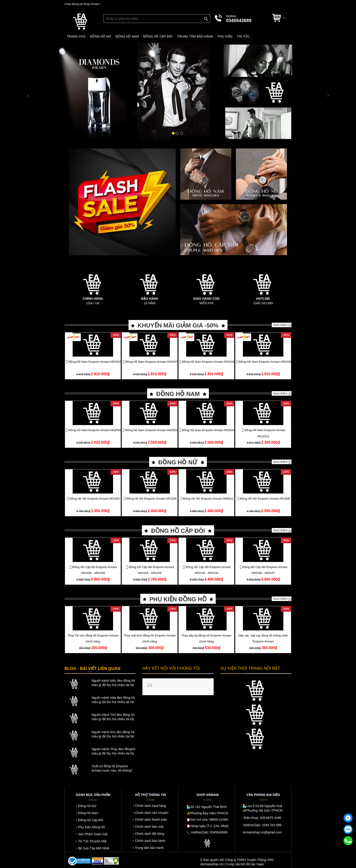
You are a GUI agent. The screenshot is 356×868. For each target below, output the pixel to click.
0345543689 (239, 20)
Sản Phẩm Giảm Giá (93, 834)
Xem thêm (282, 325)
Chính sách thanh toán (151, 820)
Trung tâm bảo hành (149, 848)
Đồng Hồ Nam (88, 813)
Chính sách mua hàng (151, 806)
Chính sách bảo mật (149, 827)
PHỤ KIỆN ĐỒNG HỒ (178, 599)
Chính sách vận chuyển (152, 813)
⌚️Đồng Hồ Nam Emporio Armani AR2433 (206, 362)
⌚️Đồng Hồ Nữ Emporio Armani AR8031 (206, 499)
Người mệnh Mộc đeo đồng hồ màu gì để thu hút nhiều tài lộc (113, 683)
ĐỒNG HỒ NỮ (178, 462)
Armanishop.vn (168, 686)
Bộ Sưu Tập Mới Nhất (94, 848)
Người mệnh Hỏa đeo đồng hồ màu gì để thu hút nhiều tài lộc (113, 700)
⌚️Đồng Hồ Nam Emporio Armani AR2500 (93, 430)
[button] (27, 92)
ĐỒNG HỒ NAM (178, 394)
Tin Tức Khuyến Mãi (92, 841)
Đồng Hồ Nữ (87, 806)
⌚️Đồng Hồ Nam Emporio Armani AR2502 (150, 430)
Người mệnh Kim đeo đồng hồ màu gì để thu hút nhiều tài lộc (113, 734)
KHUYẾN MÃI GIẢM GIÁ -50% (178, 325)
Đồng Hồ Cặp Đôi (91, 820)
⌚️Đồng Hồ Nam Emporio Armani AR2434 (263, 362)
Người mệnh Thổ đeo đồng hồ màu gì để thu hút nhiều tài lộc (113, 717)
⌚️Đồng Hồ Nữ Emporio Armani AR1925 (93, 499)
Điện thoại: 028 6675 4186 (262, 818)
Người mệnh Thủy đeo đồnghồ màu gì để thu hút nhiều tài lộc (113, 751)
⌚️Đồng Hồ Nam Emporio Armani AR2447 (150, 362)
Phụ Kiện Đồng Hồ (91, 827)
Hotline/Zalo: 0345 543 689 (262, 825)
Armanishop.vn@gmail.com (262, 832)
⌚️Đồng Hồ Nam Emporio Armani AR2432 (93, 362)
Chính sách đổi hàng (150, 834)
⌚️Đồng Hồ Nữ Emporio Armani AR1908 (263, 499)
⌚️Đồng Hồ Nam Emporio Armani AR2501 (206, 430)
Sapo (260, 864)
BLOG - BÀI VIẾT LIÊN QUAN (92, 669)
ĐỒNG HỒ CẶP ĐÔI (178, 531)
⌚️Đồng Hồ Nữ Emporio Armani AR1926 (150, 499)
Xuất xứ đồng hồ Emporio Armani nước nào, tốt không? (112, 768)
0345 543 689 (263, 303)
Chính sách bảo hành (150, 841)
